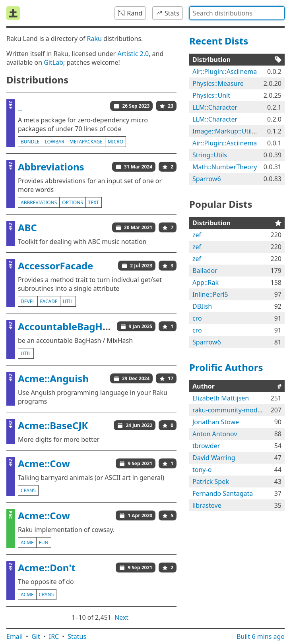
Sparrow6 (207, 179)
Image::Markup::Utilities (228, 131)
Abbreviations (51, 167)
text (94, 202)
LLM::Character (215, 107)
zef (197, 235)
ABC (27, 227)
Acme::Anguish (53, 378)
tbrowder (206, 446)
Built (261, 636)
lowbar (54, 142)
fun (44, 542)
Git (36, 636)
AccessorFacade (55, 266)
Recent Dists (219, 41)
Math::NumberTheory (225, 167)
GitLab (53, 62)
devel (28, 301)
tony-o (202, 470)
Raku (94, 39)
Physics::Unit (211, 95)
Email (15, 636)
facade (49, 301)
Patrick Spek (211, 482)
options (72, 202)
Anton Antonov (215, 434)
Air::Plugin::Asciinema (225, 72)
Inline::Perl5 (210, 294)
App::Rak (206, 282)
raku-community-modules (231, 410)
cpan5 (28, 490)
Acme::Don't (47, 568)
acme (27, 542)
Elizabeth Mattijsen (221, 398)
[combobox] (237, 13)
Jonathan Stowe (216, 422)
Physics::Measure (218, 83)
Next (121, 617)
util (68, 301)
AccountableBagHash (69, 326)
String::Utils (210, 155)
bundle (30, 142)
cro (197, 318)
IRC (54, 636)
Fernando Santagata (223, 493)
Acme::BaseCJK (53, 425)
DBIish (202, 306)
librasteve (207, 505)
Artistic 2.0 (133, 54)
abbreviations (39, 202)
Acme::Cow (44, 463)
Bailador (205, 271)
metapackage (86, 142)
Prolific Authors (226, 367)
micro (115, 142)
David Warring (214, 458)
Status (77, 636)
